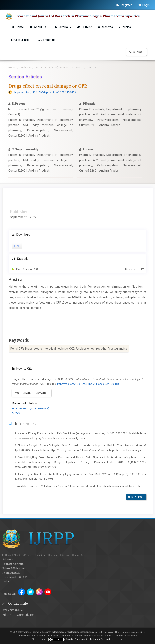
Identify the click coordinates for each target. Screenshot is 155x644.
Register (124, 5)
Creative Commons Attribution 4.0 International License (94, 639)
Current (84, 27)
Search (136, 52)
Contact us (46, 40)
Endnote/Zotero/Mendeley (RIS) (31, 408)
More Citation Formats (32, 393)
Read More (136, 497)
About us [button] (39, 27)
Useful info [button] (22, 40)
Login (144, 5)
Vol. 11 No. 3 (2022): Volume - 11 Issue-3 (59, 68)
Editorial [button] (63, 27)
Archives (105, 27)
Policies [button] (126, 27)
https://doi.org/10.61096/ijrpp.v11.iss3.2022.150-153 (45, 92)
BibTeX (16, 413)
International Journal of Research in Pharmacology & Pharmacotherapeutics (78, 16)
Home (18, 27)
